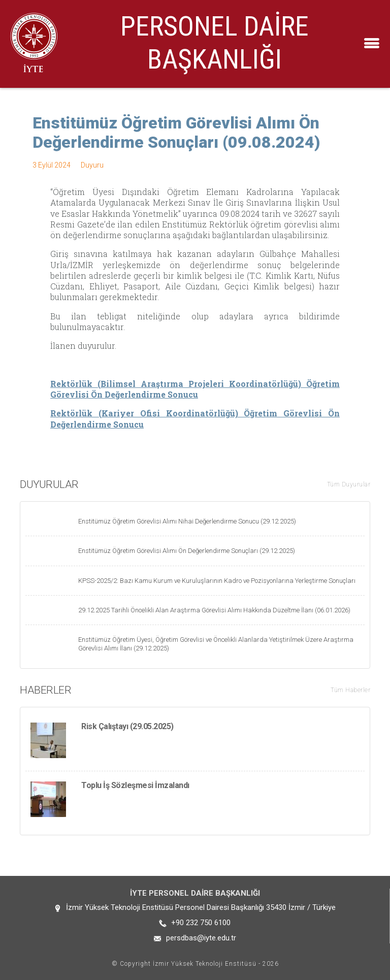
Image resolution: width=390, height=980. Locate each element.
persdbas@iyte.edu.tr (201, 938)
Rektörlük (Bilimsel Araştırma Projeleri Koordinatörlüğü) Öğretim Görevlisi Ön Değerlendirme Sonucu (195, 389)
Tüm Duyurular (349, 484)
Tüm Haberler (350, 690)
